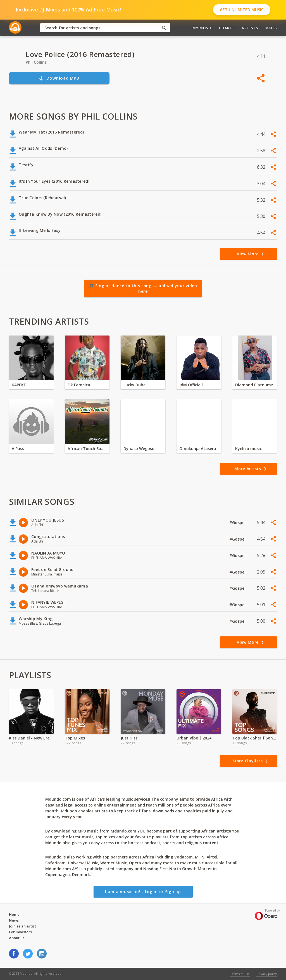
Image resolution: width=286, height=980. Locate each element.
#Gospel (238, 523)
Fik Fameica (79, 385)
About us (17, 938)
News (14, 920)
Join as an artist (22, 926)
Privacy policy (267, 974)
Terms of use (240, 974)
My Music (202, 28)
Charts (227, 28)
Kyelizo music (248, 449)
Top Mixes (75, 738)
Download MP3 (59, 78)
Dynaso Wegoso (139, 449)
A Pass (18, 449)
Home (14, 914)
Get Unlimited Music (242, 10)
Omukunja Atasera (198, 449)
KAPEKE (19, 385)
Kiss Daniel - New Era (29, 738)
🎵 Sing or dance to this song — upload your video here (143, 288)
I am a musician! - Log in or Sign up (143, 892)
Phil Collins (36, 62)
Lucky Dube (134, 385)
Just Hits (129, 738)
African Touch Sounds (87, 449)
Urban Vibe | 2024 (194, 738)
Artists (250, 28)
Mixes (271, 28)
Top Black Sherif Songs (255, 738)
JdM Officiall (191, 385)
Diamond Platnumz (254, 385)
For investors (20, 932)
